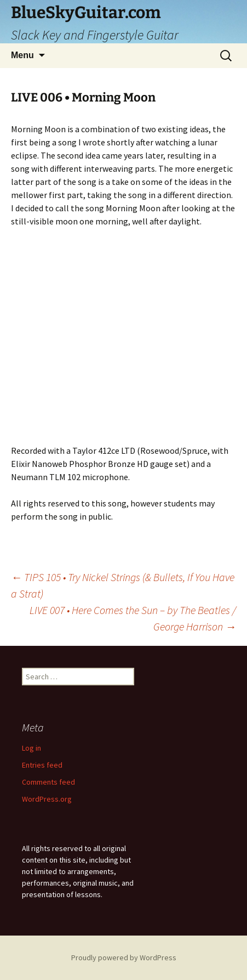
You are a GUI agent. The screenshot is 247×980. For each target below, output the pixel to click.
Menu (22, 55)
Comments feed (48, 782)
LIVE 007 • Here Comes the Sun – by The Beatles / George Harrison (133, 618)
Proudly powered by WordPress (124, 958)
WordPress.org (47, 799)
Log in (31, 748)
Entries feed (42, 765)
